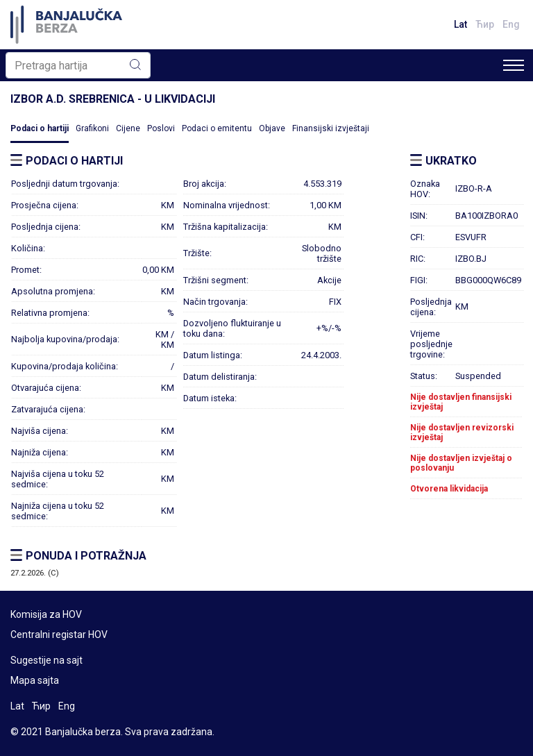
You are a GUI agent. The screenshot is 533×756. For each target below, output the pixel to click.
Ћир (485, 24)
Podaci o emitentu (217, 128)
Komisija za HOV (46, 614)
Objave (272, 128)
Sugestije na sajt (46, 660)
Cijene (128, 128)
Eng (511, 24)
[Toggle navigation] (514, 65)
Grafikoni (92, 128)
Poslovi (161, 128)
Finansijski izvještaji (331, 128)
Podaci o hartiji (40, 128)
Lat (460, 24)
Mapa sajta (35, 680)
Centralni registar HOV (59, 635)
